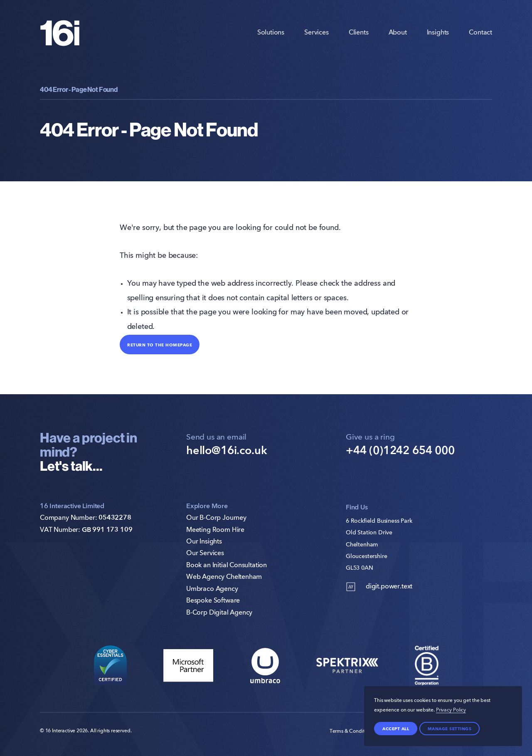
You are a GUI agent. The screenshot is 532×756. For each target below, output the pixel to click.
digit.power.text (379, 587)
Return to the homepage (160, 345)
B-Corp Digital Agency (219, 613)
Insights (438, 33)
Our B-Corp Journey (216, 518)
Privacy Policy (451, 710)
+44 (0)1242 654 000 (400, 451)
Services (316, 33)
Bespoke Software (213, 601)
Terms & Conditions (352, 731)
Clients (359, 33)
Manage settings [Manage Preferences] (450, 729)
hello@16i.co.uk (227, 451)
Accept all (396, 729)
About (398, 33)
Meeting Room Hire (215, 530)
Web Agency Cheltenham (224, 577)
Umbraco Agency (212, 589)
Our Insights (204, 542)
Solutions (271, 33)
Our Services (205, 553)
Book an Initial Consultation (227, 566)
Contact (480, 33)
